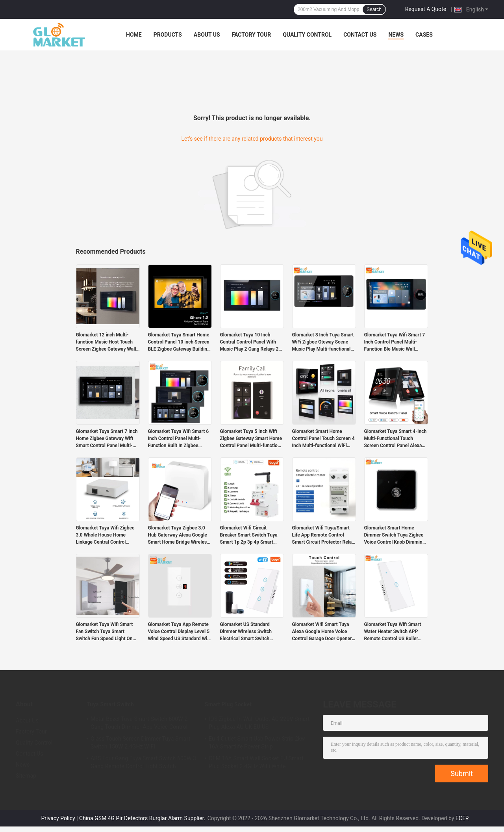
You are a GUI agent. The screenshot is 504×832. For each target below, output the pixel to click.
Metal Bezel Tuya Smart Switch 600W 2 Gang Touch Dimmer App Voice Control (139, 723)
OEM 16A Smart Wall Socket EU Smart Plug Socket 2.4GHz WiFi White (256, 762)
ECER (462, 818)
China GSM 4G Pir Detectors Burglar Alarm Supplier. (143, 818)
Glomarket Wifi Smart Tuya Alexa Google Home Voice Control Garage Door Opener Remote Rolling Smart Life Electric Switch (322, 632)
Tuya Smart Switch (110, 704)
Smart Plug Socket (228, 704)
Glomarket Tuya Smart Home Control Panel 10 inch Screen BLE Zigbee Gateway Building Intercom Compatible (179, 342)
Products (168, 35)
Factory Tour (252, 35)
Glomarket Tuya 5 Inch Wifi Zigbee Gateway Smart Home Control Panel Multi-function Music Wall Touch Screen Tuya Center (251, 439)
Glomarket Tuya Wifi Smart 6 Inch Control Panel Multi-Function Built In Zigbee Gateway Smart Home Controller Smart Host (179, 439)
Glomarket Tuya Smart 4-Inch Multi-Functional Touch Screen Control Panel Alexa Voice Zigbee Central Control (396, 439)
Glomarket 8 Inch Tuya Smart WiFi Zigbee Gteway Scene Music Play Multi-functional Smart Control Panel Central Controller (323, 342)
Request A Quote (426, 9)
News (396, 35)
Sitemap (26, 776)
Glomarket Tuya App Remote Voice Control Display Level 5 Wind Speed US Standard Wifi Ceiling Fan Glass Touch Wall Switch (179, 632)
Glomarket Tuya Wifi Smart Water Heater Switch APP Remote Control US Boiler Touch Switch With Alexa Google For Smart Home (393, 632)
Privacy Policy (58, 818)
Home (134, 35)
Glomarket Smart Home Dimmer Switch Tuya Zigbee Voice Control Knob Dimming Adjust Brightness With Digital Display (396, 535)
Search (374, 9)
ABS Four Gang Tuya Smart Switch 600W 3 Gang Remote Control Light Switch (143, 762)
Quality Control (307, 35)
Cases (424, 35)
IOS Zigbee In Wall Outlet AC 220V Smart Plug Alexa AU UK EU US (259, 723)
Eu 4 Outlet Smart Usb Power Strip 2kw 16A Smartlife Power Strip (257, 743)
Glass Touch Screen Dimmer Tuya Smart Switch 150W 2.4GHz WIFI (140, 743)
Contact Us (360, 35)
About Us (207, 35)
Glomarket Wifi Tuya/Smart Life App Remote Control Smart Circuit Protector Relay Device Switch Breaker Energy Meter (324, 535)
